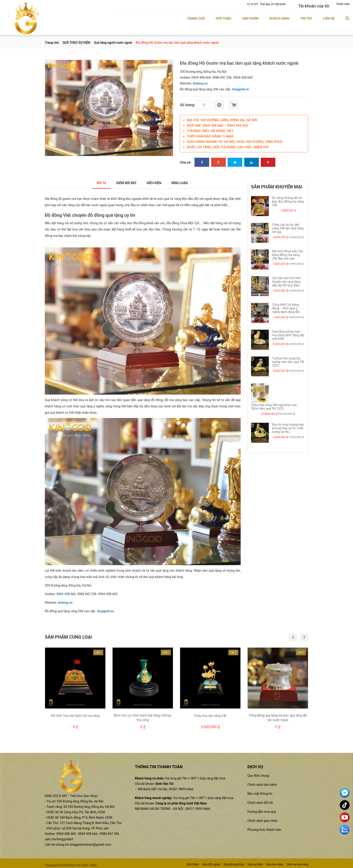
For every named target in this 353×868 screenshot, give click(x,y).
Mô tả (96, 181)
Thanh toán (343, 4)
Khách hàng (279, 16)
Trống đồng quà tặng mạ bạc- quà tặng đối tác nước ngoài (278, 716)
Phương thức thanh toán (264, 828)
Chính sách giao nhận (262, 819)
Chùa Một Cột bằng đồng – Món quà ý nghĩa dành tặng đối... (287, 306)
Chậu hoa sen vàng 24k (210, 714)
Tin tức (306, 16)
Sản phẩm (250, 16)
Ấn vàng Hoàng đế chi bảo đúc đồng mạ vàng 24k (288, 199)
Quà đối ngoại (211, 862)
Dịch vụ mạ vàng (298, 862)
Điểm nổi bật (124, 181)
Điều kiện (156, 181)
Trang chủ (196, 16)
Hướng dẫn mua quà (262, 810)
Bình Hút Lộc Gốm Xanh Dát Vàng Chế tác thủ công (143, 716)
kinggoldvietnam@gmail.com (91, 843)
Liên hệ (329, 16)
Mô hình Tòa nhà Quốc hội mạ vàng (75, 714)
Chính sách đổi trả (260, 801)
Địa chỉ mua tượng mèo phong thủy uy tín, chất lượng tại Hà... (288, 426)
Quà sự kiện (255, 862)
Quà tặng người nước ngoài (113, 41)
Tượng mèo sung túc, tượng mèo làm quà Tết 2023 (288, 360)
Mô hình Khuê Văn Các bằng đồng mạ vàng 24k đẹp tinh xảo (288, 253)
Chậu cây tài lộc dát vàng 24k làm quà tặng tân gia (288, 226)
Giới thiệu (224, 16)
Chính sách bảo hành (262, 783)
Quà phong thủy (234, 862)
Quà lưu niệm (275, 862)
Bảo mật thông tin (260, 792)
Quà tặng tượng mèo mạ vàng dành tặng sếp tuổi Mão (288, 333)
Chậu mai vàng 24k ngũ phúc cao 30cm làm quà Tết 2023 (274, 405)
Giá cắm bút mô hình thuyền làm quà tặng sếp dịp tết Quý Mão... (287, 280)
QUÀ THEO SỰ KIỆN (76, 41)
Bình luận (184, 181)
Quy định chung (258, 774)
